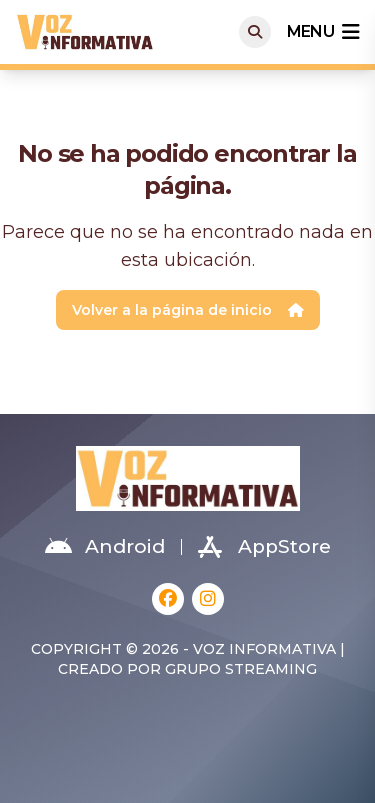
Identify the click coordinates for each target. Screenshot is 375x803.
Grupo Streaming (241, 669)
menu (323, 32)
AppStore (264, 547)
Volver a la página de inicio (188, 310)
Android (105, 547)
